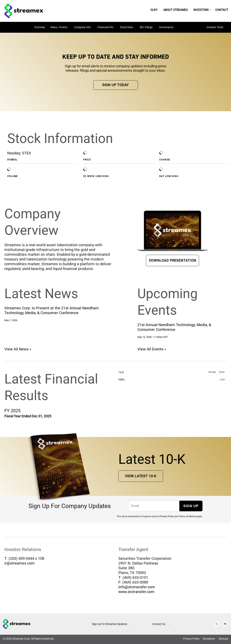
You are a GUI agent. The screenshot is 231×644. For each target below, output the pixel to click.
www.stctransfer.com (136, 593)
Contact (222, 10)
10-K (121, 374)
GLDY (154, 10)
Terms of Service (187, 518)
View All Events (150, 350)
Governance (166, 27)
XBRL (122, 381)
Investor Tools (215, 27)
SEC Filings (146, 27)
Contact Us (159, 625)
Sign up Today (116, 86)
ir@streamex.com (19, 565)
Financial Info (105, 27)
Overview (40, 27)
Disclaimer (209, 640)
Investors (201, 10)
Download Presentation (173, 262)
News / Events (59, 27)
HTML (212, 374)
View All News (16, 350)
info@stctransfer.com (137, 588)
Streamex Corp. (21, 640)
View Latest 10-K (141, 477)
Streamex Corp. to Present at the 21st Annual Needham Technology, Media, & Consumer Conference (52, 312)
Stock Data (127, 27)
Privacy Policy (167, 518)
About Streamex (175, 10)
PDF (222, 374)
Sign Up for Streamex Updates (110, 625)
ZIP (222, 381)
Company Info (82, 27)
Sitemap (223, 640)
